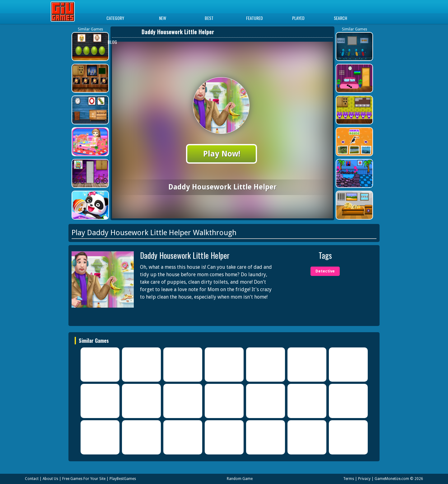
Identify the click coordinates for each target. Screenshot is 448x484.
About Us (50, 479)
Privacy (364, 479)
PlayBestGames (123, 479)
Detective (325, 271)
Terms (349, 479)
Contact (32, 479)
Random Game (240, 479)
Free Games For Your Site (84, 479)
